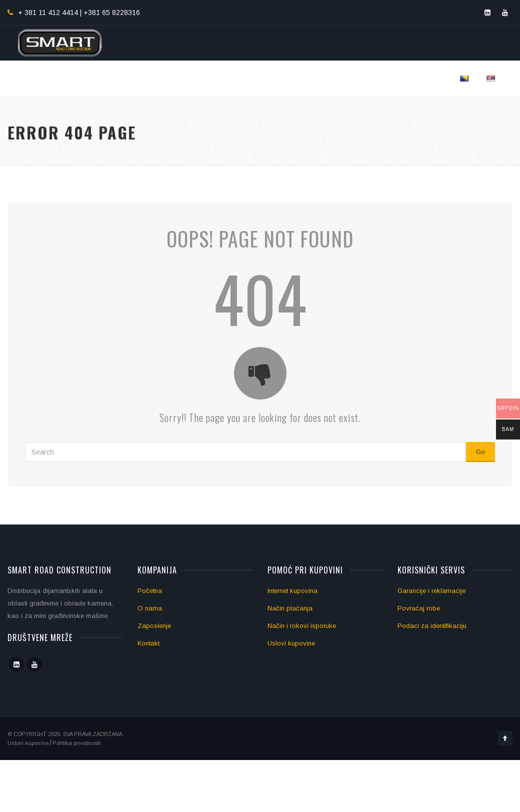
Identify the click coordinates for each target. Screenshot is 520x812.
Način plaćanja (290, 608)
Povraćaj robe (419, 608)
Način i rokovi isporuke (302, 626)
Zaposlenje (154, 626)
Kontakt (427, 78)
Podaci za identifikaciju (432, 626)
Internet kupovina (292, 591)
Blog (384, 78)
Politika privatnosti (76, 743)
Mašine (345, 78)
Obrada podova (284, 78)
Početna (131, 78)
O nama (150, 608)
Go (480, 452)
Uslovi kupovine (291, 643)
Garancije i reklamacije (431, 591)
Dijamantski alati (201, 78)
